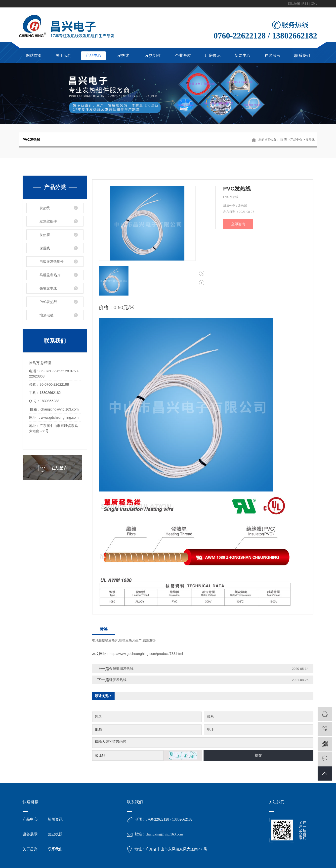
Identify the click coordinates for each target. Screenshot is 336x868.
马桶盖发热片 (50, 275)
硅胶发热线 (118, 680)
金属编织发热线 (121, 669)
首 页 (283, 140)
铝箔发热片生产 (130, 640)
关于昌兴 (30, 860)
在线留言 (272, 56)
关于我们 (64, 56)
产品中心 (93, 56)
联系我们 (302, 56)
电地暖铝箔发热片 (105, 640)
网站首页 (34, 56)
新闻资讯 (55, 830)
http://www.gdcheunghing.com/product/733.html (146, 654)
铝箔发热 (149, 640)
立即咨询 (238, 224)
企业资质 (183, 56)
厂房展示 (213, 56)
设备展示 (30, 845)
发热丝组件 (48, 221)
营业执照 (55, 845)
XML (314, 4)
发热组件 (153, 56)
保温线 (45, 248)
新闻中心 (243, 56)
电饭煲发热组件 (52, 262)
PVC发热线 (48, 302)
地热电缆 (46, 315)
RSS (306, 4)
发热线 (123, 56)
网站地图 (294, 4)
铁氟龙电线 (48, 288)
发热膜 (45, 235)
